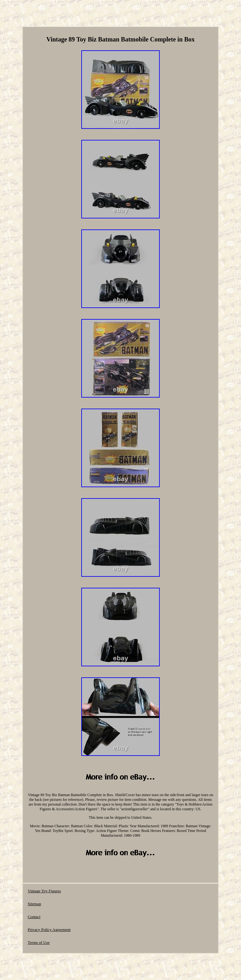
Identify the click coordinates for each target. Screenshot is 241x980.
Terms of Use (39, 942)
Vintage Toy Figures (44, 891)
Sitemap (34, 904)
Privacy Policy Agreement (49, 930)
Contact (34, 917)
